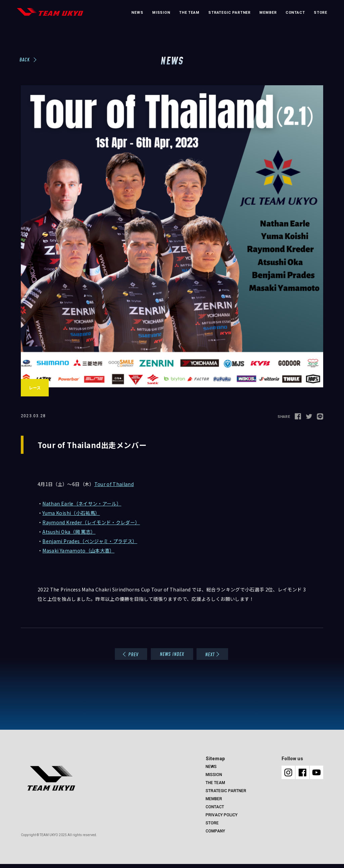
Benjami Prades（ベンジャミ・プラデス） (90, 541)
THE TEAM (189, 13)
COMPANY (215, 831)
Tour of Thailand (114, 484)
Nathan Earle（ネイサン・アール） (82, 503)
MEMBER (268, 13)
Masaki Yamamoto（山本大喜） (78, 550)
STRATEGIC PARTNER (229, 13)
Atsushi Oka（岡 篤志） (69, 532)
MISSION (161, 13)
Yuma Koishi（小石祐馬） (71, 513)
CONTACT (295, 13)
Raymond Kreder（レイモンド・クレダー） (91, 522)
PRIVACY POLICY (222, 815)
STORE (320, 13)
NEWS (137, 13)
